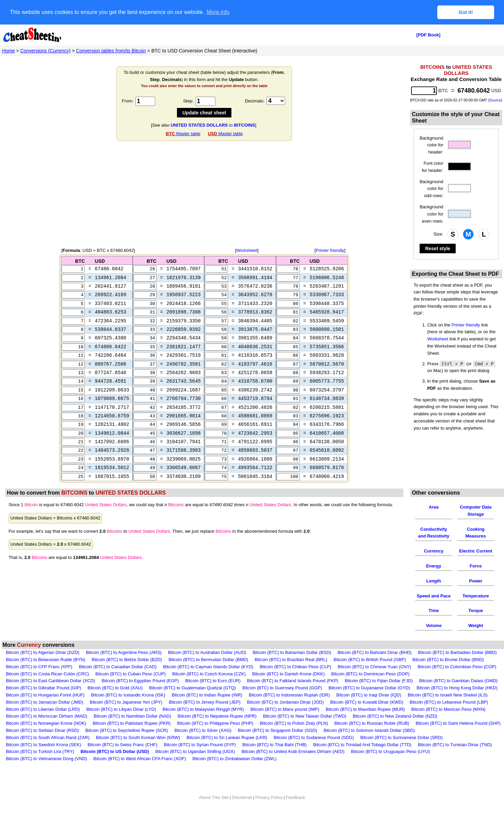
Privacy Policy (269, 811)
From (127, 101)
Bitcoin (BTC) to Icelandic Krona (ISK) (128, 708)
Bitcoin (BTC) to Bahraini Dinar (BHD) (375, 666)
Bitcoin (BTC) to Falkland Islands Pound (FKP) (293, 694)
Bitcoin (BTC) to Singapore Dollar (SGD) (278, 744)
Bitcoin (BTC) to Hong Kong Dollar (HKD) (457, 701)
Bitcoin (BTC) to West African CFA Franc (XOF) (140, 772)
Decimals (254, 101)
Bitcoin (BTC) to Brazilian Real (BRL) (291, 673)
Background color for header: (431, 145)
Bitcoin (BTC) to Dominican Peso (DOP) (370, 687)
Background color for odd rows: (431, 188)
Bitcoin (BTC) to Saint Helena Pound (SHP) (458, 736)
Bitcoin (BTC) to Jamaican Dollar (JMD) (45, 715)
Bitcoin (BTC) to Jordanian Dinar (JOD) (285, 715)
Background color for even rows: (431, 214)
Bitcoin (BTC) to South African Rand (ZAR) (48, 751)
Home (8, 50)
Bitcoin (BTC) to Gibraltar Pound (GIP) (43, 701)
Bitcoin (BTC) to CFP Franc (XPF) (39, 680)
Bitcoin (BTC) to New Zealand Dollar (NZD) (395, 730)
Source (495, 100)
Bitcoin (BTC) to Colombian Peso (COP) (457, 680)
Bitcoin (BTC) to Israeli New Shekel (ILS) (448, 708)
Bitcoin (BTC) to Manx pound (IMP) (285, 723)
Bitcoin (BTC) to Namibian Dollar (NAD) (132, 730)
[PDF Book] (428, 35)
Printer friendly (330, 250)
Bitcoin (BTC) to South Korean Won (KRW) (138, 751)
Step (188, 101)
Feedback (295, 811)
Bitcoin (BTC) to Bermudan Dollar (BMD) (208, 673)
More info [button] (218, 12)
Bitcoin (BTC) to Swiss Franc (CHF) (122, 758)
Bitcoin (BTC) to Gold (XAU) (115, 701)
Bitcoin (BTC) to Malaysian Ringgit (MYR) (203, 723)
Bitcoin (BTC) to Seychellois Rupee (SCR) (127, 744)
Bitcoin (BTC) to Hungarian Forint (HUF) (45, 708)
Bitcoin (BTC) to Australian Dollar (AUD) (207, 666)
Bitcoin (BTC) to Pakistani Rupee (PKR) (132, 736)
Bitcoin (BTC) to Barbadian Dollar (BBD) (457, 666)
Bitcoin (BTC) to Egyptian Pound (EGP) (140, 694)
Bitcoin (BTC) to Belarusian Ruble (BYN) (45, 673)
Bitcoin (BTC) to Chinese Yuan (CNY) (374, 680)
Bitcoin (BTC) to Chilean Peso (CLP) (295, 680)
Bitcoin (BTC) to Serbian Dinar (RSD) (42, 744)
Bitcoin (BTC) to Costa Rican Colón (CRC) (47, 687)
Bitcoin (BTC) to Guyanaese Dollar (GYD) (369, 701)
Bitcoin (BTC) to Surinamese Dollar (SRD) (402, 751)
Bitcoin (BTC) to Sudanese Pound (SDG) (314, 751)
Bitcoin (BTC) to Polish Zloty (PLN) (294, 736)
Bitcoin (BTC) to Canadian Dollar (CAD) (118, 680)
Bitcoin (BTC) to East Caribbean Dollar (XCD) (50, 694)
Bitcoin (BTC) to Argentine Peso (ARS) (124, 666)
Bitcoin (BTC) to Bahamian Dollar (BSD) (292, 666)
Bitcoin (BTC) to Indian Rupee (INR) (207, 708)
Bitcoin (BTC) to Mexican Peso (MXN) (449, 723)
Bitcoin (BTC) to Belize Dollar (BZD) (127, 673)
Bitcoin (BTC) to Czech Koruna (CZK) (209, 687)
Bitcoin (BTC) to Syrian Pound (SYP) (200, 758)
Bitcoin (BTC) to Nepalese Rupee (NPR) (217, 730)
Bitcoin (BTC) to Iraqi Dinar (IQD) (369, 708)
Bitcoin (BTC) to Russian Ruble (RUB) (372, 736)
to (213, 125)
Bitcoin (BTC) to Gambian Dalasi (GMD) (458, 694)
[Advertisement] (204, 194)
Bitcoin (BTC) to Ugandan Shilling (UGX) (195, 765)
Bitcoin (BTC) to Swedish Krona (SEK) (43, 758)
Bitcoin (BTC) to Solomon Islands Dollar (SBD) (369, 744)
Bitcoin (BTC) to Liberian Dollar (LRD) (43, 723)
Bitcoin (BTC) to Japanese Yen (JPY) (126, 715)
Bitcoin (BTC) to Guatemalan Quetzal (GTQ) (192, 701)
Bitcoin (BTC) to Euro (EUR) (213, 694)
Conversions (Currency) (46, 50)
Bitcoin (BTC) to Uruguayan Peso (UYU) (390, 765)
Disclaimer (242, 811)
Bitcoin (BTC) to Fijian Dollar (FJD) (379, 694)
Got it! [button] (466, 12)
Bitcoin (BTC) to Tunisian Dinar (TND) (455, 758)
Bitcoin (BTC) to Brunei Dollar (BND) (448, 673)
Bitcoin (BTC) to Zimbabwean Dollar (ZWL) (234, 772)
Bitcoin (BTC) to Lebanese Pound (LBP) (449, 715)
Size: (438, 234)
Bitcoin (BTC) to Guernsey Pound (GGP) (282, 701)
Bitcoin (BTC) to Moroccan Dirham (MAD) (46, 730)
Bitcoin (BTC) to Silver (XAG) (203, 744)
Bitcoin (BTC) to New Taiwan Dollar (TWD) (305, 730)
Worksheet (247, 250)
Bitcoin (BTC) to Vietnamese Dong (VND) (46, 772)
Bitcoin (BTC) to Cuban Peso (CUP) (131, 687)
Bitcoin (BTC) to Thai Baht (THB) (274, 758)
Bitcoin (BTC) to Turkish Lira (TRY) (40, 765)
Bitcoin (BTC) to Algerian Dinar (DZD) (43, 666)
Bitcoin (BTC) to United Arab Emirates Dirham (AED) (293, 765)
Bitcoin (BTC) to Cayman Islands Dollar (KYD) (208, 680)
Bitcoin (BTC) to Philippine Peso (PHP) (215, 736)
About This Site (214, 811)
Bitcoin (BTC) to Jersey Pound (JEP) (205, 715)
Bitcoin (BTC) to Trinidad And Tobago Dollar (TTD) (362, 758)
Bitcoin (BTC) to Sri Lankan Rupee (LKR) (227, 751)
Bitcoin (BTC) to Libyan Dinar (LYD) (121, 723)
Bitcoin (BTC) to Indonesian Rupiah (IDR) (289, 708)
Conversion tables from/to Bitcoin (111, 50)
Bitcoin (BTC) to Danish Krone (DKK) (288, 687)
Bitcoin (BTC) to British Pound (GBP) (370, 673)
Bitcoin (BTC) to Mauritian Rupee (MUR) (365, 723)
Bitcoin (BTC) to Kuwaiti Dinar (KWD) (367, 715)
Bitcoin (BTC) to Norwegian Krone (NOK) (46, 736)
